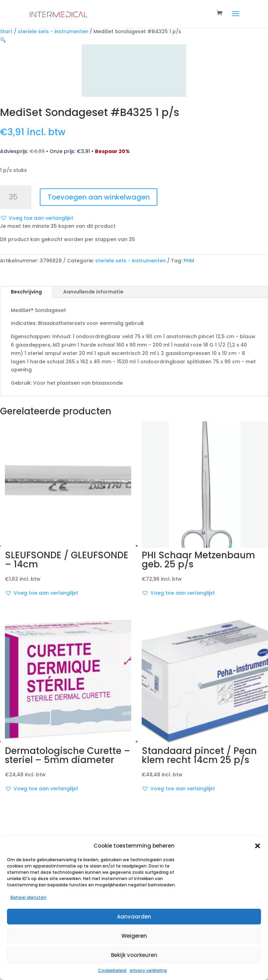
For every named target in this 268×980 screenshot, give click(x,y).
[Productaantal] (16, 197)
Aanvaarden (134, 917)
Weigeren (134, 936)
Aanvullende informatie (93, 292)
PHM (189, 261)
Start (6, 31)
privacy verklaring (148, 970)
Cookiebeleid (112, 970)
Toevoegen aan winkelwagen (99, 197)
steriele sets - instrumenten (53, 31)
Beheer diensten (28, 897)
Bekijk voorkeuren (134, 955)
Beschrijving (26, 292)
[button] (258, 846)
